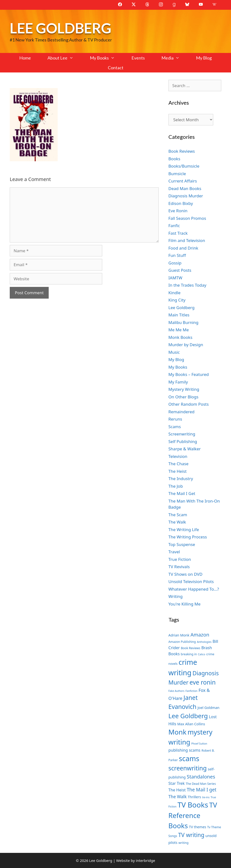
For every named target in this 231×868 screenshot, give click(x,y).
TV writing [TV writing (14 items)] (191, 835)
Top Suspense (182, 544)
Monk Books (180, 337)
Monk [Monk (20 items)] (177, 732)
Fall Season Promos (187, 218)
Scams (175, 427)
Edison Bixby (181, 203)
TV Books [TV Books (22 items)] (193, 805)
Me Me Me (179, 330)
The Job (176, 486)
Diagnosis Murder (186, 196)
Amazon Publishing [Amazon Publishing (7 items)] (182, 642)
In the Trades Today (187, 285)
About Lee (65, 58)
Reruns (175, 419)
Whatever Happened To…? (194, 589)
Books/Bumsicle (184, 166)
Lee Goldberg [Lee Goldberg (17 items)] (188, 716)
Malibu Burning (184, 322)
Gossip (175, 263)
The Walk (177, 522)
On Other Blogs (183, 397)
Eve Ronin (178, 211)
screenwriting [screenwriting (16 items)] (188, 768)
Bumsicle (177, 174)
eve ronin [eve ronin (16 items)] (203, 682)
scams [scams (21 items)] (189, 758)
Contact (116, 68)
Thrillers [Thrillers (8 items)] (194, 797)
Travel (174, 552)
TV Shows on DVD (185, 574)
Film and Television (187, 240)
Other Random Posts (189, 404)
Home (25, 58)
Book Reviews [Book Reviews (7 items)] (191, 648)
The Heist (178, 471)
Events (138, 58)
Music (174, 352)
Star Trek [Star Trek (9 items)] (177, 783)
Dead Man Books (185, 188)
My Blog (204, 58)
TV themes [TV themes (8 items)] (198, 827)
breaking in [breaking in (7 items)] (189, 654)
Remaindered (181, 412)
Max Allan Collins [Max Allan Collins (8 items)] (191, 724)
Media (175, 58)
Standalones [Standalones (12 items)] (201, 777)
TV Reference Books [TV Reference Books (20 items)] (193, 815)
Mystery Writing (184, 389)
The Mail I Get (182, 493)
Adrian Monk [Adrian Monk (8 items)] (179, 635)
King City (177, 300)
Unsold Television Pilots (191, 581)
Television (178, 456)
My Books (106, 58)
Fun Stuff (177, 255)
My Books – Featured (189, 374)
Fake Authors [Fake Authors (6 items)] (176, 691)
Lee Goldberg (60, 28)
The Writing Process (188, 537)
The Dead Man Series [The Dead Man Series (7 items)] (201, 784)
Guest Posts (180, 270)
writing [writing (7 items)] (183, 843)
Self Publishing (183, 441)
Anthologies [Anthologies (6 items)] (204, 642)
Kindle (175, 293)
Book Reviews (182, 151)
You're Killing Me (185, 604)
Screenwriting (182, 434)
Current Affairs (183, 181)
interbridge (145, 860)
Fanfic (174, 226)
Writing (176, 596)
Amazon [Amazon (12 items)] (200, 635)
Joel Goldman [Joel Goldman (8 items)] (208, 708)
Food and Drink (183, 248)
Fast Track (178, 233)
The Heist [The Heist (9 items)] (177, 790)
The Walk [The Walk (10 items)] (178, 797)
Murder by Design (186, 345)
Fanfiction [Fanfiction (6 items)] (191, 691)
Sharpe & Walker (185, 449)
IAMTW (175, 278)
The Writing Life (184, 530)
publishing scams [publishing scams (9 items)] (184, 750)
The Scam (178, 515)
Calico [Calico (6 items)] (202, 654)
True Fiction (180, 559)
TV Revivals (179, 567)
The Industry (181, 479)
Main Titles (179, 315)
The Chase (178, 464)
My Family (178, 382)
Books (174, 159)
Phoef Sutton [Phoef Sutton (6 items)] (199, 744)
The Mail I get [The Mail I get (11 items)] (202, 790)
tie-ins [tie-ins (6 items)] (206, 797)
